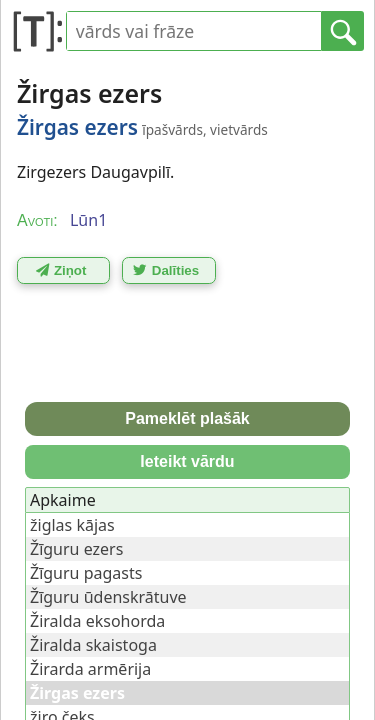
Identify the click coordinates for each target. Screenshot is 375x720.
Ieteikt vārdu (187, 461)
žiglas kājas (72, 525)
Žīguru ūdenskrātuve (108, 597)
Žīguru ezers (76, 549)
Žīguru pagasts (86, 573)
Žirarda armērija (90, 669)
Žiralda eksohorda (97, 621)
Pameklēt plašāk (187, 418)
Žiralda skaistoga (93, 645)
